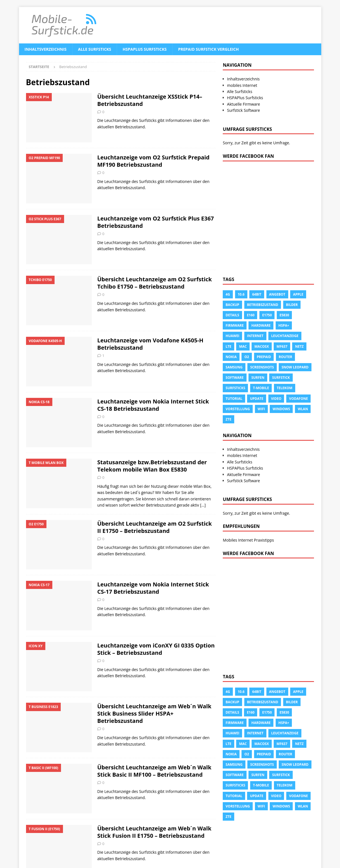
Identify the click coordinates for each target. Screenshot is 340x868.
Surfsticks (235, 388)
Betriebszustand (263, 305)
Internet (255, 336)
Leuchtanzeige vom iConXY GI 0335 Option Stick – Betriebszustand (156, 649)
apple (298, 294)
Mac (243, 346)
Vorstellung (238, 409)
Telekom (285, 388)
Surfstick (281, 378)
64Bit (257, 294)
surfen (258, 378)
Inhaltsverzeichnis (46, 49)
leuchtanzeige (285, 336)
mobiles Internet (242, 85)
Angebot (277, 294)
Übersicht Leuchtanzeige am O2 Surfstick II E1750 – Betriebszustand (155, 527)
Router (285, 357)
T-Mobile (261, 388)
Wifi (261, 409)
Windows (281, 409)
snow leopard (295, 367)
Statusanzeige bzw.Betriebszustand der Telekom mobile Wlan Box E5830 (152, 466)
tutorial (234, 399)
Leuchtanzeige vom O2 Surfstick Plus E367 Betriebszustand (156, 222)
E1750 (267, 315)
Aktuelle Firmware (243, 104)
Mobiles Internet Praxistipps (248, 540)
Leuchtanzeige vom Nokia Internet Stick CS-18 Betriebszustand (153, 405)
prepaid (264, 357)
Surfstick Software (243, 110)
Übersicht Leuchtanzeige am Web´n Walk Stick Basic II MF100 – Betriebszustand (154, 771)
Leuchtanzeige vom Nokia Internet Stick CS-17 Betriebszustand (153, 588)
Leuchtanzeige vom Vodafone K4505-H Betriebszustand (150, 344)
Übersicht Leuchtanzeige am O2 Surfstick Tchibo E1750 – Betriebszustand (155, 283)
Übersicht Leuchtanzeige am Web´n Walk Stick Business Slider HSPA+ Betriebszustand (154, 713)
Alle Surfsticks (95, 49)
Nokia (231, 357)
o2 (247, 357)
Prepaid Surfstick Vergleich (208, 49)
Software (235, 378)
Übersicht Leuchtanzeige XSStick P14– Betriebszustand (150, 100)
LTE (228, 346)
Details (232, 315)
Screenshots (262, 367)
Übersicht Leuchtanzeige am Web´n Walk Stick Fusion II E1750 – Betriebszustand (154, 832)
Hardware (261, 325)
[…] (203, 505)
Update (256, 399)
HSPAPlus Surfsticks (145, 49)
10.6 (241, 294)
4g (228, 294)
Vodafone (298, 399)
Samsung (234, 367)
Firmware (235, 325)
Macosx (262, 346)
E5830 (284, 315)
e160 (251, 315)
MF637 (282, 346)
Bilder (292, 305)
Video (276, 399)
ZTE (228, 419)
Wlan (303, 409)
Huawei (232, 336)
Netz (299, 346)
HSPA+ (284, 325)
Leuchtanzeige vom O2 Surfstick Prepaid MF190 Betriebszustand (153, 161)
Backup (232, 305)
